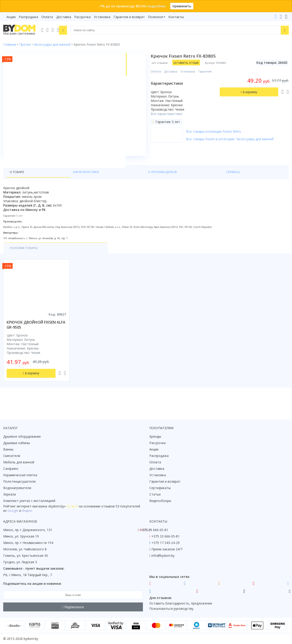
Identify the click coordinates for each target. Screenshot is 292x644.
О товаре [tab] (18, 184)
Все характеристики (168, 114)
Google (13, 511)
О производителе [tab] (85, 184)
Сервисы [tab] (115, 184)
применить (182, 6)
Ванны (8, 449)
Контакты (176, 17)
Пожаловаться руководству (171, 609)
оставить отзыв (188, 63)
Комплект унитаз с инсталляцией (29, 501)
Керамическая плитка (20, 475)
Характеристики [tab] (47, 184)
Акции (11, 17)
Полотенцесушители (19, 481)
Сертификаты (160, 488)
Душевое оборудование (22, 436)
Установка (102, 17)
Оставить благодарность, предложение (181, 603)
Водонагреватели (17, 488)
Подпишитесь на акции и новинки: (32, 584)
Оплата (47, 17)
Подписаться (73, 607)
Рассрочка (82, 17)
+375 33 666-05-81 (165, 536)
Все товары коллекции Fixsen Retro (215, 131)
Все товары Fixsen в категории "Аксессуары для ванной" (232, 139)
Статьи (155, 494)
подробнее (156, 6)
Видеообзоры (160, 501)
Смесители (12, 456)
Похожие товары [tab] (25, 260)
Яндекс (27, 511)
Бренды (155, 436)
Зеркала (10, 494)
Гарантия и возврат (129, 17)
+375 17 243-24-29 (165, 543)
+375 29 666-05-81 (154, 530)
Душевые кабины (17, 443)
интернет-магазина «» (41, 506)
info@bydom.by (163, 556)
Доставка (64, 17)
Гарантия (207, 71)
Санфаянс (11, 469)
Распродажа (28, 17)
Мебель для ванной (19, 462)
